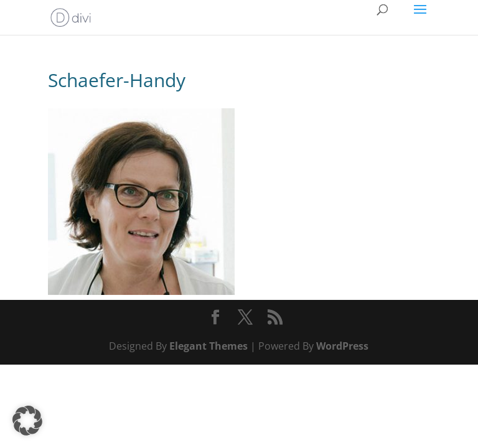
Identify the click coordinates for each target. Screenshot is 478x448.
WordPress (342, 346)
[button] (27, 421)
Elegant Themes (209, 346)
